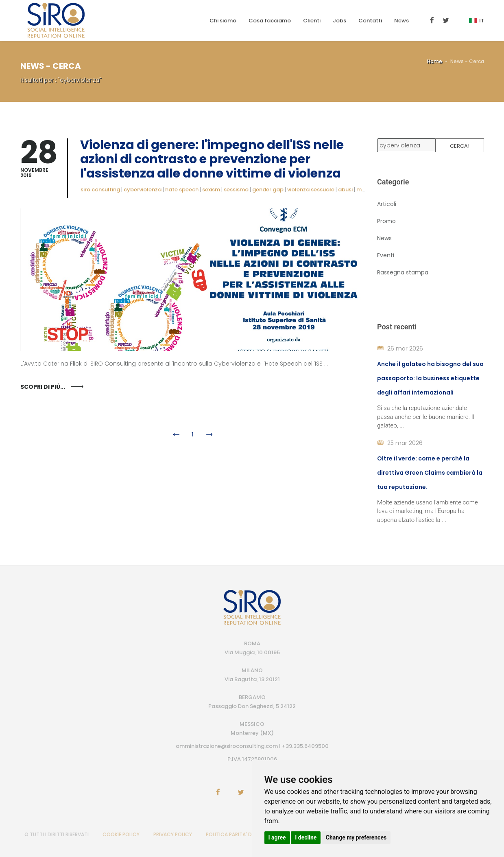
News (401, 21)
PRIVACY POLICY (173, 834)
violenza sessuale (311, 190)
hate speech (182, 190)
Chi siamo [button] (223, 21)
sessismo (236, 190)
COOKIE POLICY (121, 834)
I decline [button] (306, 837)
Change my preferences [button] (356, 837)
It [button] (477, 21)
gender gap (268, 190)
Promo (386, 221)
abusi (345, 190)
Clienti (312, 21)
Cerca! (460, 146)
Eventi (386, 255)
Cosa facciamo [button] (270, 21)
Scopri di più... (43, 387)
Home (435, 61)
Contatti (370, 21)
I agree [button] (277, 837)
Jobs (339, 21)
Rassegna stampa (403, 272)
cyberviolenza (143, 190)
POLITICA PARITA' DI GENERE (239, 834)
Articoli (387, 204)
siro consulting (100, 190)
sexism (211, 190)
